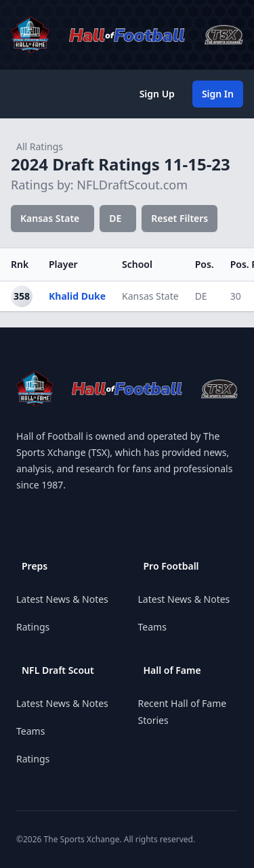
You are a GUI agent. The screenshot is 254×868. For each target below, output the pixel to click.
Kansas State (50, 218)
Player (63, 264)
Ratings (33, 627)
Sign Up (157, 94)
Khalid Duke (77, 296)
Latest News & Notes (62, 599)
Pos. (205, 264)
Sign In (218, 94)
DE (115, 218)
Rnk (20, 264)
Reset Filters (179, 218)
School (137, 264)
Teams (30, 731)
